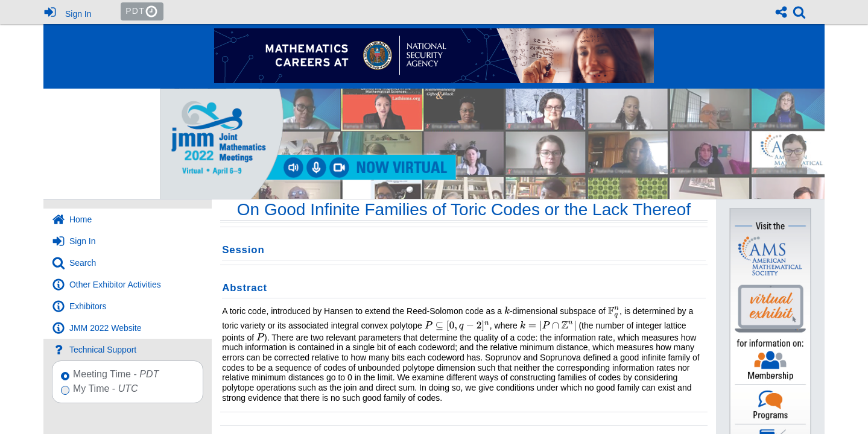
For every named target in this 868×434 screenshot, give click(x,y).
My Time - (103, 389)
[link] (799, 12)
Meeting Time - (114, 375)
